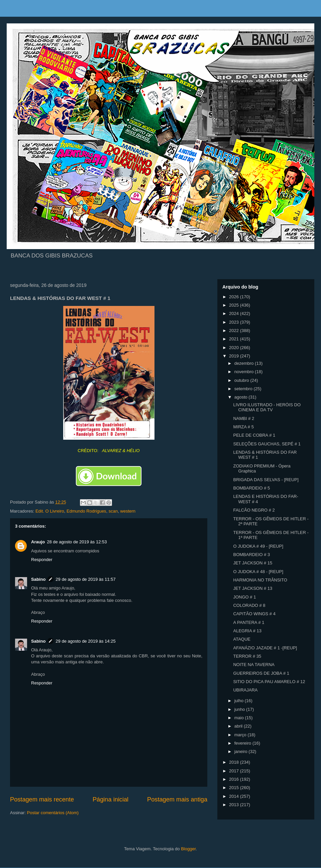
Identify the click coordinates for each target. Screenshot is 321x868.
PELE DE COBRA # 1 (254, 435)
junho (240, 709)
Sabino (38, 579)
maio (240, 718)
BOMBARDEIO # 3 (251, 555)
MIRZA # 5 (243, 427)
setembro (244, 389)
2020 (235, 348)
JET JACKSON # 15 (253, 563)
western (128, 511)
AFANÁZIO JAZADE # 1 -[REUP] (265, 648)
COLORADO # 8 (249, 605)
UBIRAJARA (245, 690)
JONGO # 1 (244, 597)
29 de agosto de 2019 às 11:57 (85, 579)
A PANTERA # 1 (249, 622)
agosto (242, 397)
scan (113, 511)
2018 (235, 762)
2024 (235, 313)
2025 (235, 305)
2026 (235, 297)
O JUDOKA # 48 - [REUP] (258, 572)
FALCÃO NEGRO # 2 (254, 510)
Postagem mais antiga (177, 799)
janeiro (242, 751)
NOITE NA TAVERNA (254, 665)
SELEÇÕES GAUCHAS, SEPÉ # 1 (267, 444)
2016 (235, 779)
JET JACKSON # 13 (253, 588)
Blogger (188, 849)
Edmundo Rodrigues (86, 511)
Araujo (38, 542)
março (241, 735)
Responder (42, 560)
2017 (235, 771)
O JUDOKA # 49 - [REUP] (258, 546)
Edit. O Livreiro (50, 511)
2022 (235, 331)
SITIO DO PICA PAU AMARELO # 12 (269, 682)
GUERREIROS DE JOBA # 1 (261, 673)
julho (240, 701)
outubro (242, 380)
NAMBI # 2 (244, 418)
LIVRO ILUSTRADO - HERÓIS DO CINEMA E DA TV (267, 407)
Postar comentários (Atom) (53, 813)
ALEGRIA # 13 (247, 631)
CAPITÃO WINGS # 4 (254, 614)
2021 (235, 339)
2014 (235, 796)
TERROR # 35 (247, 656)
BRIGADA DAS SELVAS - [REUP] (266, 480)
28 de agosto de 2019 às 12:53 (77, 542)
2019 (235, 356)
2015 (235, 788)
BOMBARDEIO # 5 (251, 488)
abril (239, 726)
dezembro (245, 363)
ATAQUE (242, 639)
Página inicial (111, 799)
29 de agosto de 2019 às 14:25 (85, 641)
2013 (235, 805)
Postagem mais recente (42, 799)
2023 (235, 322)
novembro (245, 372)
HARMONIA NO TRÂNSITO (260, 580)
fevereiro (243, 743)
